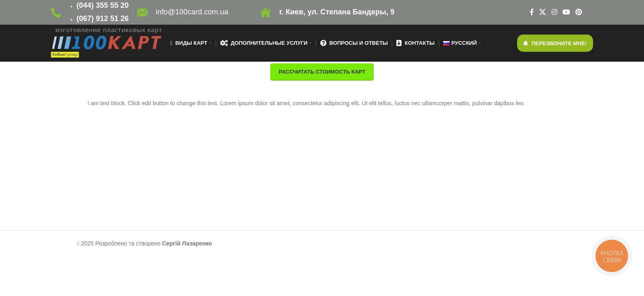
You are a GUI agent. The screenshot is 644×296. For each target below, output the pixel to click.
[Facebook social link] (532, 12)
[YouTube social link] (566, 12)
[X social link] (543, 12)
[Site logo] (56, 12)
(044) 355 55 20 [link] (102, 5)
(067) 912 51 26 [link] (102, 18)
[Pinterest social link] (579, 12)
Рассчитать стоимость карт (322, 72)
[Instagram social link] (554, 12)
